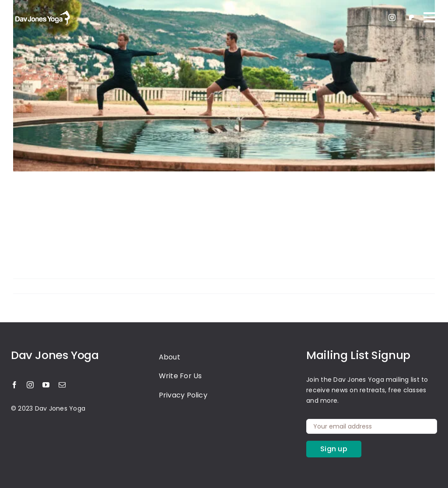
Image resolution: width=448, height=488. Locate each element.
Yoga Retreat (121, 286)
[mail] (62, 385)
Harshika (34, 286)
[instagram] (392, 17)
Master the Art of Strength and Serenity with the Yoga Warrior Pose (212, 210)
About (170, 357)
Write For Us (180, 376)
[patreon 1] (411, 16)
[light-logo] (42, 12)
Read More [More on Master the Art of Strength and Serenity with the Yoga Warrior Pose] (419, 286)
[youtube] (46, 385)
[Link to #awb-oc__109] (429, 17)
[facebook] (14, 385)
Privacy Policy (183, 395)
